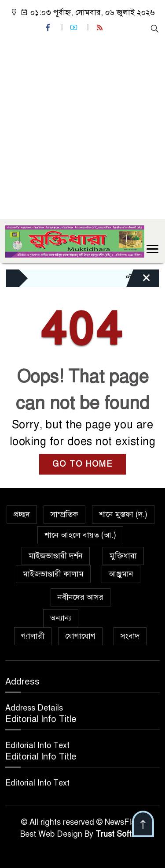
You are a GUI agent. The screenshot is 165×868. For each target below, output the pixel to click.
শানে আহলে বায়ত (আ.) (80, 535)
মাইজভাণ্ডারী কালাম (53, 574)
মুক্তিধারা (123, 556)
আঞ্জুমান (121, 574)
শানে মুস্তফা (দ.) (123, 514)
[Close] (139, 281)
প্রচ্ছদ (22, 514)
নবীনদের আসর (81, 597)
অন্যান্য (61, 618)
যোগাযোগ (80, 636)
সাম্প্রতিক (64, 514)
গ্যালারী (33, 636)
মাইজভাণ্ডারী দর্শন (56, 556)
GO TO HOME (82, 464)
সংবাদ (130, 636)
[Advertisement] (82, 125)
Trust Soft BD (120, 834)
